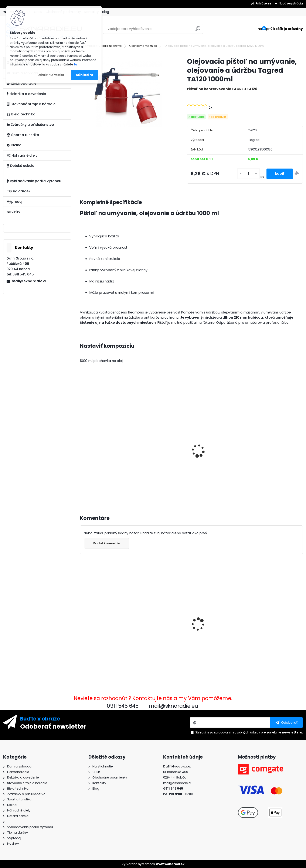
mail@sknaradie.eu (30, 281)
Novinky (13, 212)
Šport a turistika (23, 135)
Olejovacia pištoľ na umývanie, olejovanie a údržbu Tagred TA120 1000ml (106, 614)
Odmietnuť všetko (51, 75)
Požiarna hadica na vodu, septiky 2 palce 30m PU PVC (275, 615)
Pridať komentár (107, 543)
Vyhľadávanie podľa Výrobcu (34, 181)
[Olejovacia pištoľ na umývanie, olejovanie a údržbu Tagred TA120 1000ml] (127, 92)
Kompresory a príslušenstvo (102, 46)
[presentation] (82, 446)
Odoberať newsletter (53, 726)
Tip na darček (19, 191)
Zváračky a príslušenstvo (30, 125)
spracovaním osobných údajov (237, 732)
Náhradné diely (22, 155)
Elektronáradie (22, 83)
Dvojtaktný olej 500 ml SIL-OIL (218, 618)
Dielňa (14, 145)
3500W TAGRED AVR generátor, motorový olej (103, 449)
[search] (198, 30)
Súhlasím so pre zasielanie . (249, 732)
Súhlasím (84, 75)
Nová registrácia (291, 3)
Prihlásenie (263, 3)
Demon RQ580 (151, 613)
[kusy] (248, 174)
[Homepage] (5, 12)
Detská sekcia (21, 166)
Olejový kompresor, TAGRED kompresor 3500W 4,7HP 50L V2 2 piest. (163, 453)
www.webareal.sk (170, 864)
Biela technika (21, 114)
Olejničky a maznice (143, 46)
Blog (106, 12)
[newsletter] (286, 722)
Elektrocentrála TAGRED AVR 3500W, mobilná (219, 449)
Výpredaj (15, 202)
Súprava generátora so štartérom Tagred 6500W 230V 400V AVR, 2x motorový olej (274, 454)
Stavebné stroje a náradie (31, 104)
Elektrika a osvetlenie (26, 94)
